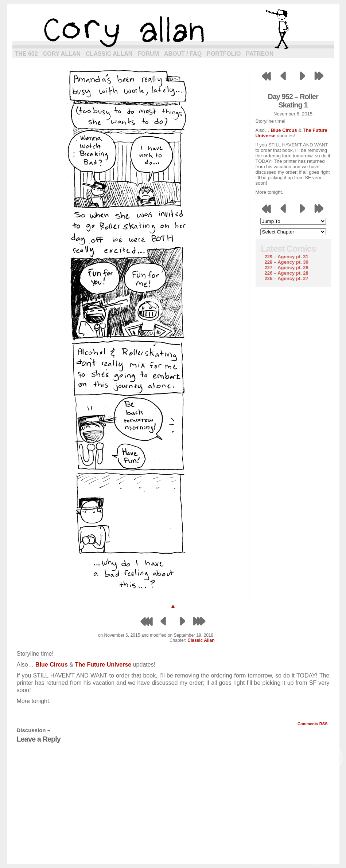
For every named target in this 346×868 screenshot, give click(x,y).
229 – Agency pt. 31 (287, 257)
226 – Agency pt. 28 (287, 273)
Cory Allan (62, 54)
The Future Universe (103, 665)
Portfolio (224, 54)
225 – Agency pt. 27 (287, 278)
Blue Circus (284, 130)
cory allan (173, 29)
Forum (148, 54)
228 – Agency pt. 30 (287, 262)
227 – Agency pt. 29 (287, 268)
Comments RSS (313, 724)
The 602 (26, 54)
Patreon (260, 54)
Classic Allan (109, 54)
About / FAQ (183, 54)
